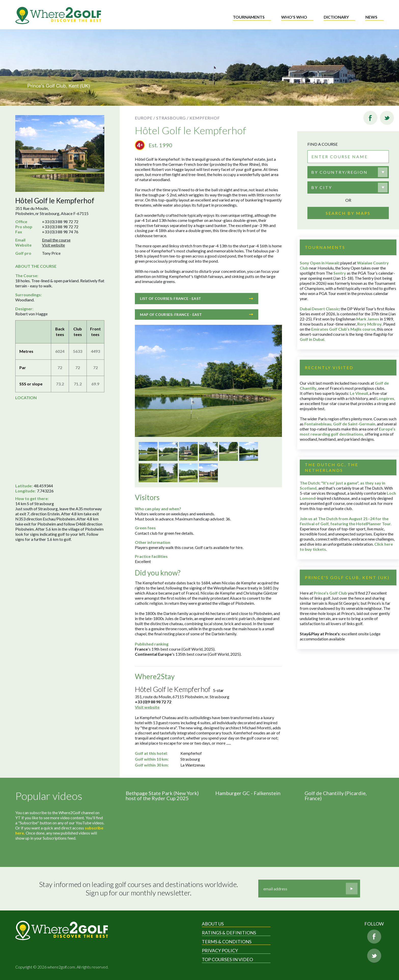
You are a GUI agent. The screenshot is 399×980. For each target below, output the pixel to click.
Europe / (145, 118)
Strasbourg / (172, 118)
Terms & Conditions (227, 942)
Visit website (53, 245)
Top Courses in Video (227, 959)
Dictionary (336, 17)
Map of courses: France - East (197, 314)
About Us (213, 924)
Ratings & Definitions (229, 933)
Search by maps (348, 213)
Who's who (294, 17)
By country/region (339, 172)
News (371, 17)
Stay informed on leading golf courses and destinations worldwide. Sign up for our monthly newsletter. (139, 889)
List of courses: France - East (197, 298)
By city (322, 187)
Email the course (56, 240)
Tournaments (249, 17)
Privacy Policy (220, 950)
